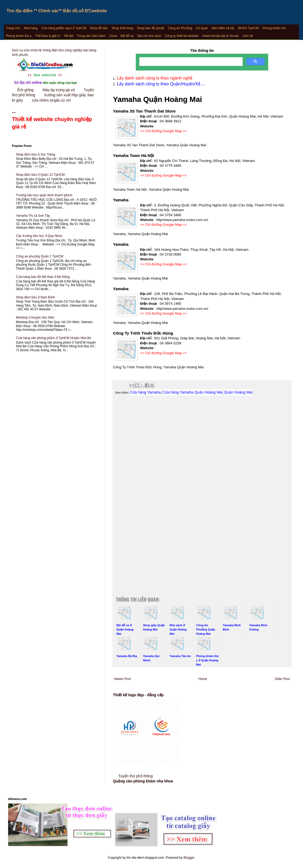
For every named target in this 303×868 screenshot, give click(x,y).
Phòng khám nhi (274, 28)
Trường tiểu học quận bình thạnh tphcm (44, 195)
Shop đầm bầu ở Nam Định (35, 297)
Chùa (113, 36)
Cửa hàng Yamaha (145, 392)
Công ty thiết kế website (182, 36)
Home (203, 679)
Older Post (282, 679)
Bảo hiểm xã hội (223, 28)
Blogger (189, 858)
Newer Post (123, 679)
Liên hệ (248, 36)
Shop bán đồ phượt (151, 28)
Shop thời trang (122, 28)
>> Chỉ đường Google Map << (163, 131)
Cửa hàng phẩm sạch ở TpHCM (64, 28)
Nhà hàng (31, 28)
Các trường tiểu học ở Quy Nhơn (39, 236)
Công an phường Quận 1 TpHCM (40, 256)
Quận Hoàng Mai (238, 392)
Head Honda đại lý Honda (220, 36)
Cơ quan (202, 28)
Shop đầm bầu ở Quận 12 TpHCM (40, 175)
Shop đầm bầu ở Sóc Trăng (35, 155)
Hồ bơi (69, 36)
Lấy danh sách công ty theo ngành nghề (154, 78)
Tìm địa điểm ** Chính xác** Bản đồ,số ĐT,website (57, 11)
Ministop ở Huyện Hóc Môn (35, 318)
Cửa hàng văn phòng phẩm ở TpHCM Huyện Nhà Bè (54, 338)
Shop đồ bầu (99, 28)
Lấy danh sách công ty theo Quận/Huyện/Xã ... (160, 84)
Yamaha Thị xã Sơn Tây (33, 216)
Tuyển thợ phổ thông (136, 776)
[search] (190, 62)
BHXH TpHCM (249, 28)
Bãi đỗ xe (127, 36)
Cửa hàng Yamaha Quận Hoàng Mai (193, 392)
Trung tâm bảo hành (91, 36)
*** (54, 121)
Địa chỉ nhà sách (149, 36)
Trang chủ (13, 28)
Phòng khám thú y (19, 36)
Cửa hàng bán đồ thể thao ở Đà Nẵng (43, 277)
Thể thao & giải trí (48, 36)
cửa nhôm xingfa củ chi (51, 100)
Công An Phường (180, 28)
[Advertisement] (202, 457)
